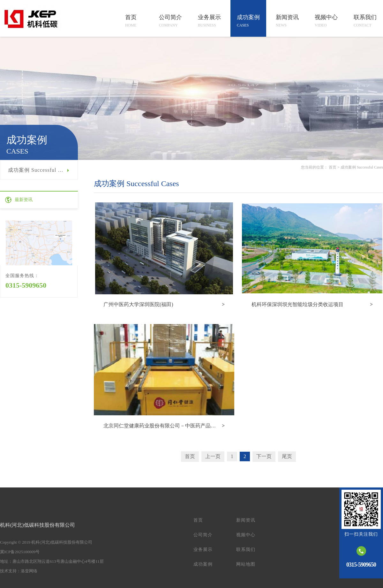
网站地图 (246, 564)
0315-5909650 (26, 285)
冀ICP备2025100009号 (20, 552)
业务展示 (203, 550)
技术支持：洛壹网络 (19, 571)
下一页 (264, 456)
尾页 (287, 456)
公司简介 (203, 535)
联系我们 (246, 550)
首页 (333, 167)
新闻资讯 (246, 520)
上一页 (213, 456)
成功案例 (203, 564)
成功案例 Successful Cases (40, 170)
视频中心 (246, 535)
